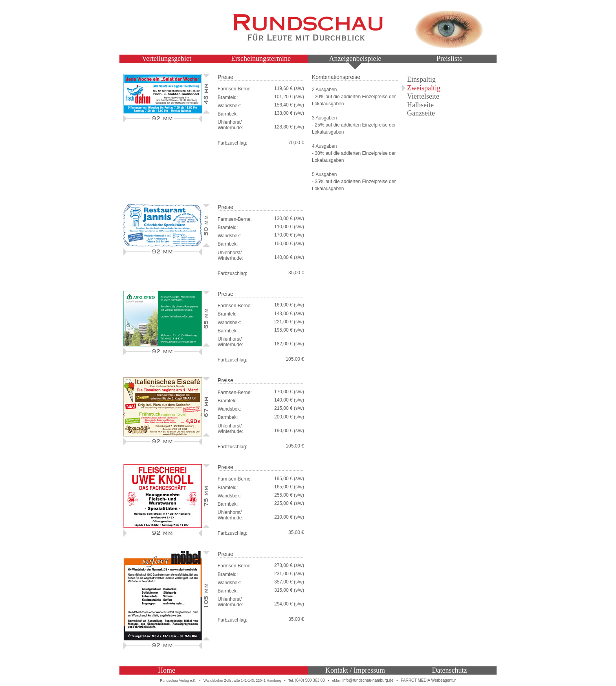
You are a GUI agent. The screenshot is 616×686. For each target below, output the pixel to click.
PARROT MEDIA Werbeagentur (428, 680)
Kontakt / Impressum (355, 670)
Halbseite (420, 105)
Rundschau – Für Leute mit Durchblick (308, 28)
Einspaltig (421, 79)
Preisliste (449, 59)
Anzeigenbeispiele (355, 59)
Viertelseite (423, 96)
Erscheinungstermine (261, 59)
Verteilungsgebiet (167, 59)
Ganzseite (421, 113)
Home (167, 670)
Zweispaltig (424, 88)
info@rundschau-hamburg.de (368, 680)
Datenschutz (450, 670)
